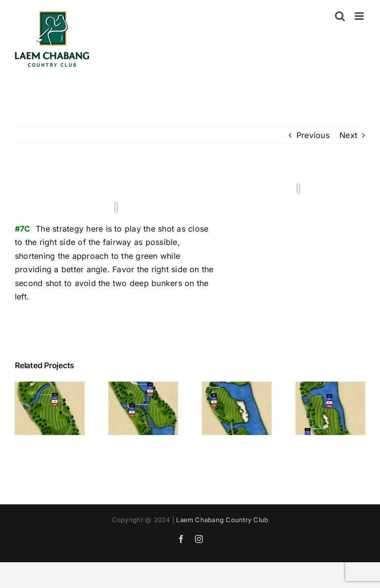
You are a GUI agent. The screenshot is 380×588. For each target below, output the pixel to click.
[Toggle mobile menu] (360, 16)
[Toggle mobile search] (340, 16)
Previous (313, 135)
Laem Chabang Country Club (222, 520)
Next (348, 135)
